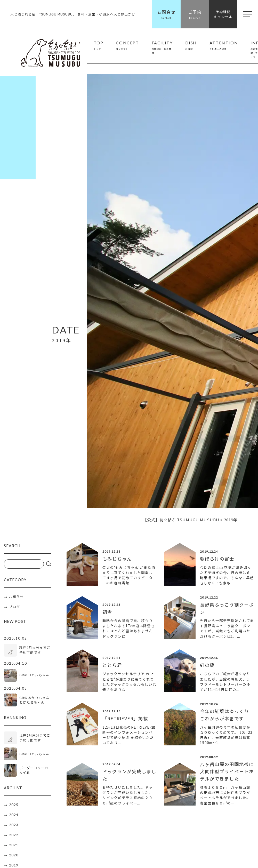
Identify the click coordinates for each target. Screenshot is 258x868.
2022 (14, 836)
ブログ (14, 607)
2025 (14, 806)
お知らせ (16, 597)
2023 (14, 826)
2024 (14, 816)
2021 (14, 846)
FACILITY (162, 48)
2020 (14, 856)
